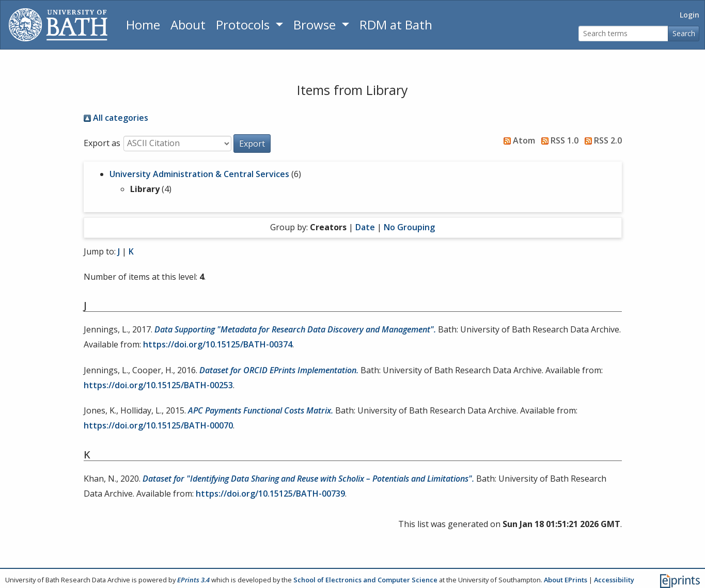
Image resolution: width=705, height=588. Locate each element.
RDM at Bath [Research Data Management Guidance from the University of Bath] (396, 25)
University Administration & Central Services (199, 174)
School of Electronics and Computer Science (365, 580)
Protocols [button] (244, 25)
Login (690, 15)
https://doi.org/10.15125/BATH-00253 (158, 385)
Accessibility (614, 580)
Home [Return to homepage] (143, 25)
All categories (116, 118)
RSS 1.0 (558, 140)
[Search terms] (623, 34)
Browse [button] (316, 25)
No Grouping (409, 227)
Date (365, 227)
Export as (102, 143)
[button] (252, 144)
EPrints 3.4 (193, 580)
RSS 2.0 (601, 140)
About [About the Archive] (188, 25)
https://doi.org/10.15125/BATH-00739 (270, 494)
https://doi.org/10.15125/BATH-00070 (158, 425)
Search (684, 33)
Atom (517, 140)
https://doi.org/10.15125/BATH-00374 (218, 344)
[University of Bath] (58, 25)
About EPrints (566, 580)
